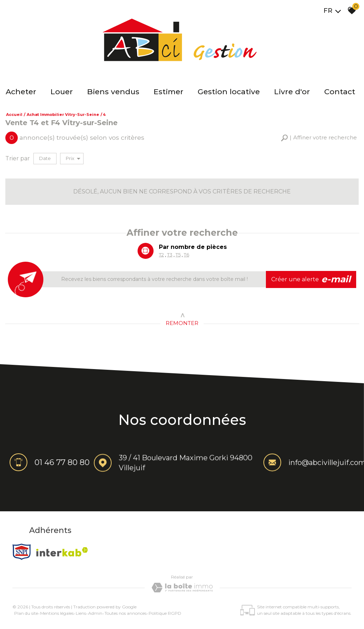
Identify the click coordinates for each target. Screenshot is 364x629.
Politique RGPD (165, 613)
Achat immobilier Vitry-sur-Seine (63, 114)
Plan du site (26, 613)
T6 (186, 255)
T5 (178, 255)
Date (45, 158)
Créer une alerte (311, 279)
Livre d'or (292, 92)
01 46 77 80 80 (62, 463)
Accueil (14, 114)
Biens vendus (113, 92)
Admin (95, 613)
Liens (81, 613)
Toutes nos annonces (125, 613)
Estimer (168, 92)
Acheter (21, 92)
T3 (170, 255)
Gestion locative (229, 92)
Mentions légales (57, 613)
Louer (62, 92)
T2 (161, 255)
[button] (319, 138)
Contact (340, 92)
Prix (73, 158)
